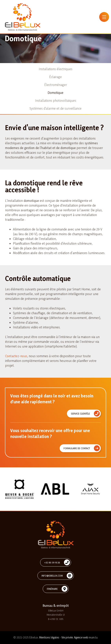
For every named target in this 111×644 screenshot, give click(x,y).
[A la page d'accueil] (23, 17)
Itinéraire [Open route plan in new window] (52, 589)
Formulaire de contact (77, 448)
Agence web (81, 637)
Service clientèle (80, 414)
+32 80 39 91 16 (52, 562)
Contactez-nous (16, 356)
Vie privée (67, 637)
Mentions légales (49, 637)
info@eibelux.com (52, 576)
